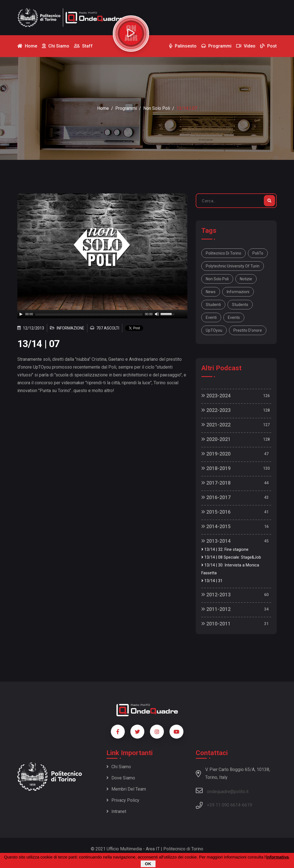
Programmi (126, 108)
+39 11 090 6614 (224, 805)
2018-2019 (216, 468)
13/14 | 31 (212, 581)
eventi (211, 317)
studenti (213, 305)
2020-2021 (216, 439)
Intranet (116, 811)
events (234, 317)
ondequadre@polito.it (222, 791)
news (211, 292)
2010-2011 (216, 624)
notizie (246, 279)
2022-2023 (216, 410)
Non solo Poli (217, 279)
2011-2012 (216, 609)
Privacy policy (123, 800)
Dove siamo (121, 778)
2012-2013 (216, 595)
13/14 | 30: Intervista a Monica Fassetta (230, 569)
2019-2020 (216, 454)
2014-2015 (216, 526)
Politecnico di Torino (224, 253)
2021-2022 (216, 425)
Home (103, 108)
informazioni (238, 292)
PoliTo (258, 253)
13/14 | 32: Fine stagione (225, 550)
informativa (277, 857)
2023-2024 (216, 396)
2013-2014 (216, 541)
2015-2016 (216, 512)
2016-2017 (216, 497)
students (240, 305)
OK (148, 864)
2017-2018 (216, 483)
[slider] (89, 314)
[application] (102, 314)
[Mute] (157, 314)
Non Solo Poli (157, 108)
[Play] (21, 314)
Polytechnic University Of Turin (233, 266)
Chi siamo (119, 767)
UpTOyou (214, 330)
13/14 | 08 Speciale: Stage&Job (231, 557)
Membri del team (126, 789)
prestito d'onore (248, 330)
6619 (247, 805)
